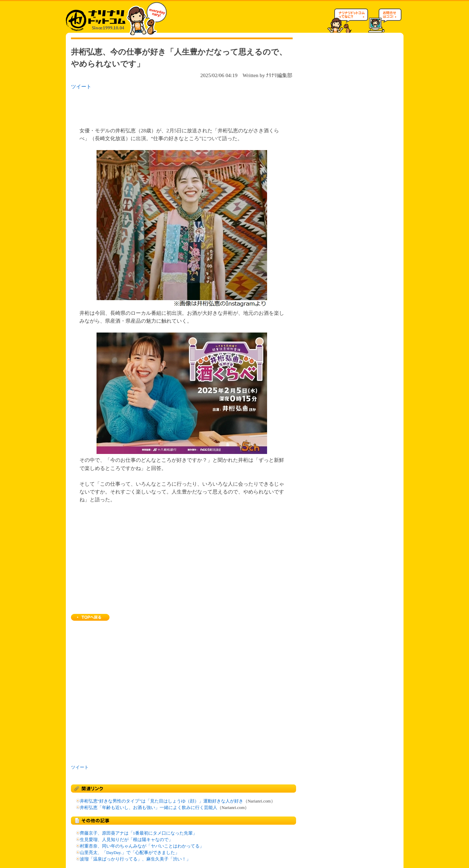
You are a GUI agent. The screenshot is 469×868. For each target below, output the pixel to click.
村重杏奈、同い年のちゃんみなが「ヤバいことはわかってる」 (142, 846)
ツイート (81, 86)
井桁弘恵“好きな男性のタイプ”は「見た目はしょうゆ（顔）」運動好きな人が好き (162, 801)
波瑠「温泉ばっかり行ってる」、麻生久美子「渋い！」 (135, 859)
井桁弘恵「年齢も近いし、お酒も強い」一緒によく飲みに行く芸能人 (149, 808)
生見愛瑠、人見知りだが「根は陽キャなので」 (126, 840)
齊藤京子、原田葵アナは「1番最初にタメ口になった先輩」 (138, 833)
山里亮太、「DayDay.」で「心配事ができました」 (130, 853)
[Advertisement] (159, 106)
